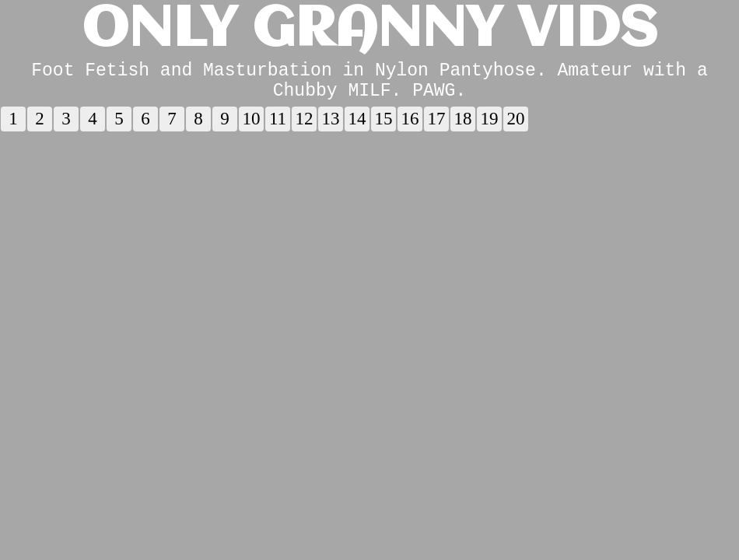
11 (278, 128)
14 (357, 128)
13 (331, 128)
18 (463, 128)
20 (516, 128)
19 (490, 128)
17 (437, 128)
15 (384, 128)
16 (410, 128)
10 (252, 128)
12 (305, 128)
